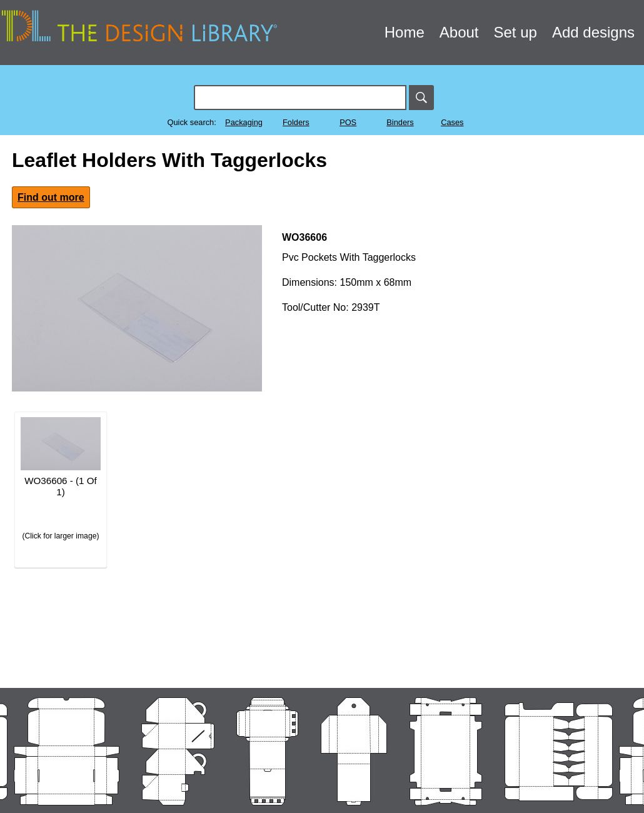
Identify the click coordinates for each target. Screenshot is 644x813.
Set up (516, 32)
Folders (296, 122)
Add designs (593, 32)
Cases (452, 122)
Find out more (51, 197)
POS (348, 122)
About (459, 32)
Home (405, 32)
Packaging (244, 122)
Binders (400, 122)
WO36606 (304, 237)
